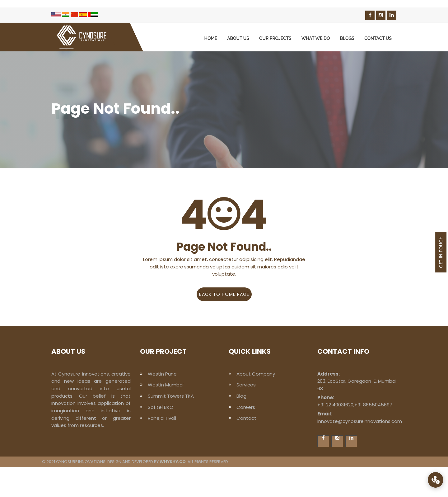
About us (238, 38)
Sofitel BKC (161, 407)
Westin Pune (162, 374)
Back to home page (224, 294)
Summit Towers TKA (171, 396)
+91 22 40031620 (335, 405)
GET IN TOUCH (441, 252)
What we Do (316, 38)
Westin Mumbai (166, 385)
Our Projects (275, 38)
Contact (246, 418)
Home (211, 38)
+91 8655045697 (373, 405)
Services (246, 385)
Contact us (378, 38)
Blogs (347, 38)
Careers (246, 407)
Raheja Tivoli (162, 418)
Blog (241, 396)
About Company (256, 374)
